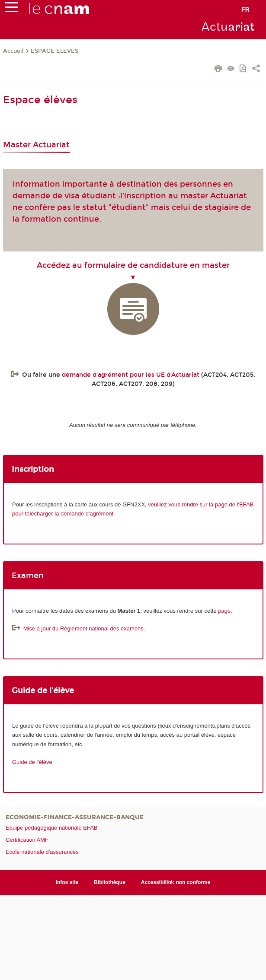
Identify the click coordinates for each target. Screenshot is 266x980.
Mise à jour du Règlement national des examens (83, 628)
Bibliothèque (110, 882)
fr (245, 10)
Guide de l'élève (32, 762)
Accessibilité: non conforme (176, 882)
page (224, 611)
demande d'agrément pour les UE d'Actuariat (131, 375)
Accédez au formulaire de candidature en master (133, 265)
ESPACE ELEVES (54, 51)
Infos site (67, 882)
